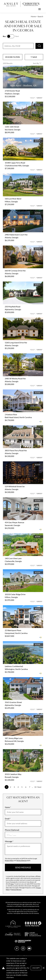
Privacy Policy (9, 860)
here (12, 884)
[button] (44, 968)
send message (23, 867)
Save (34, 57)
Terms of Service (22, 860)
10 (35, 787)
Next (39, 787)
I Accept (36, 968)
